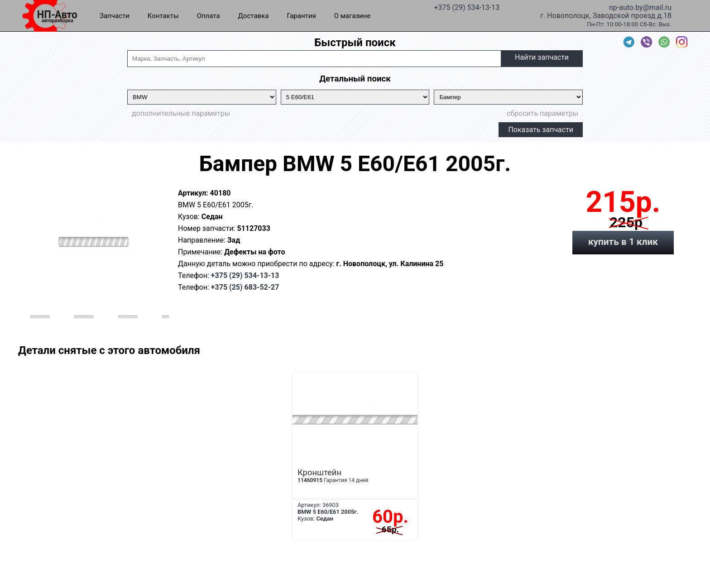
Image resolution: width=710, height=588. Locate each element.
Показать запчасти (541, 130)
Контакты (163, 16)
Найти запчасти (542, 57)
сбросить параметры (542, 113)
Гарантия (301, 16)
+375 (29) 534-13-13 (467, 7)
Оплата (209, 16)
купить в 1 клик (623, 242)
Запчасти (115, 16)
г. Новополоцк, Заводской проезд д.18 (606, 15)
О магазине (353, 16)
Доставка (254, 16)
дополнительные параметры (181, 113)
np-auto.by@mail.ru (640, 7)
